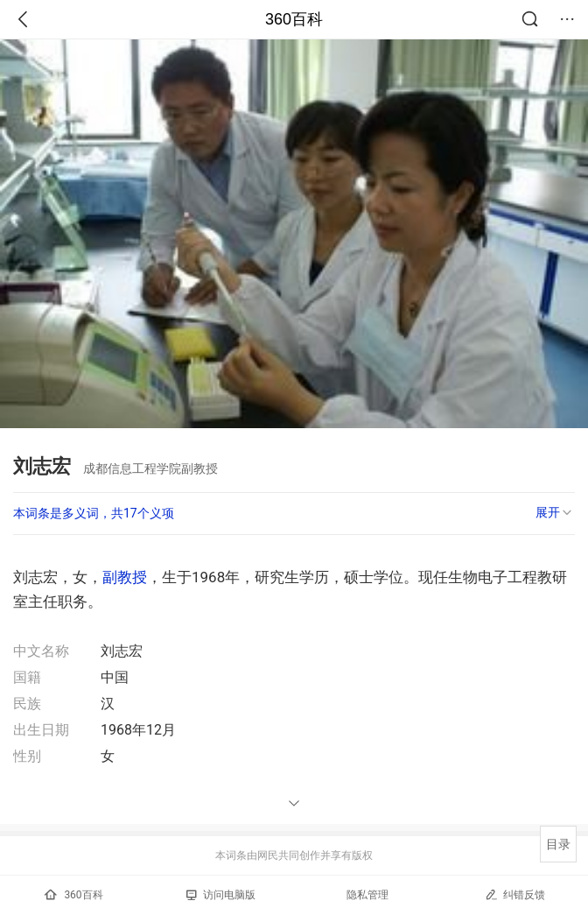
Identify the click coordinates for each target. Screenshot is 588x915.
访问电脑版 (221, 895)
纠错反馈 (515, 894)
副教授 (125, 577)
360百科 (294, 19)
